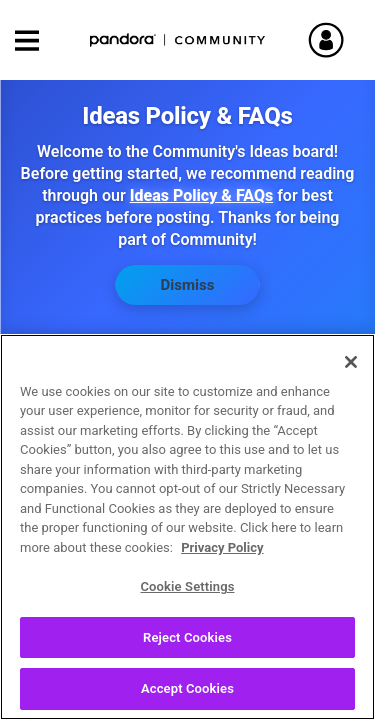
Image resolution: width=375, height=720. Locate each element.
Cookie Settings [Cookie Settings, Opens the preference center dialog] (187, 593)
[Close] (351, 369)
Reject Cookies (187, 644)
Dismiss (188, 285)
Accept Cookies (187, 696)
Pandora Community (178, 40)
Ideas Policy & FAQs (201, 195)
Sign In (335, 40)
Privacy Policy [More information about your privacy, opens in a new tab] (222, 554)
